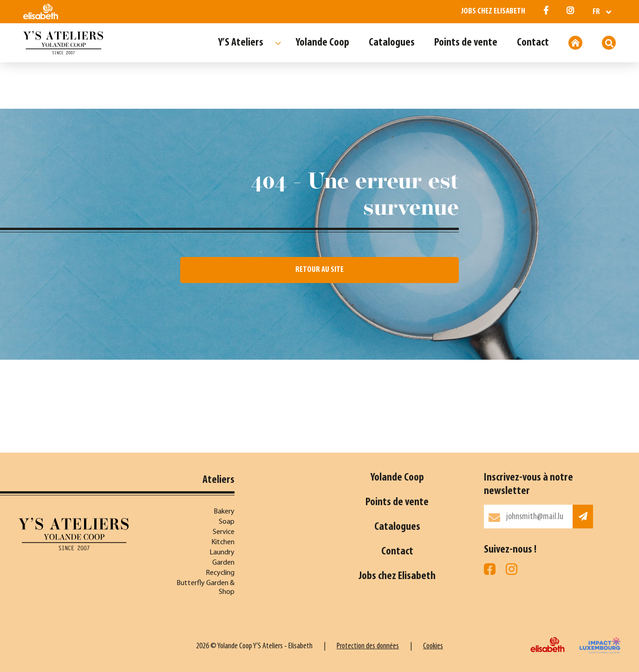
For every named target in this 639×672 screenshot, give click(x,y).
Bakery (224, 512)
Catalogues (392, 43)
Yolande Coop (323, 43)
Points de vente (466, 43)
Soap (227, 522)
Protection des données (368, 646)
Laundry (222, 553)
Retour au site (319, 270)
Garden (223, 563)
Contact (533, 43)
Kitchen (223, 542)
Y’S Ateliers (241, 43)
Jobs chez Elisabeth (493, 11)
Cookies (433, 646)
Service (224, 532)
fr (596, 12)
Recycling (220, 573)
